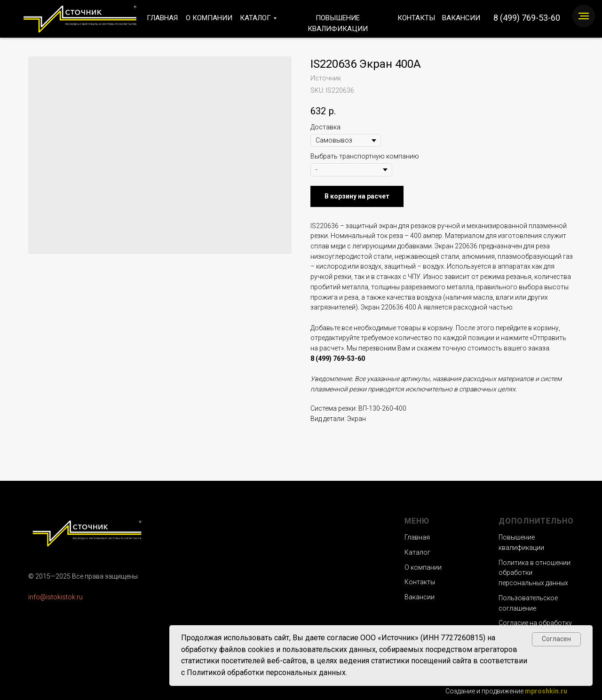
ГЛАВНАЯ (162, 18)
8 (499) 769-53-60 (527, 18)
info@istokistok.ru (55, 597)
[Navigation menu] (584, 16)
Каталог (417, 552)
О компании (423, 567)
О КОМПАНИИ (209, 18)
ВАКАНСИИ (461, 18)
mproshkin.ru (546, 691)
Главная (417, 537)
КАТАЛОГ (255, 18)
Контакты (420, 582)
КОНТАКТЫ (416, 18)
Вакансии (420, 597)
